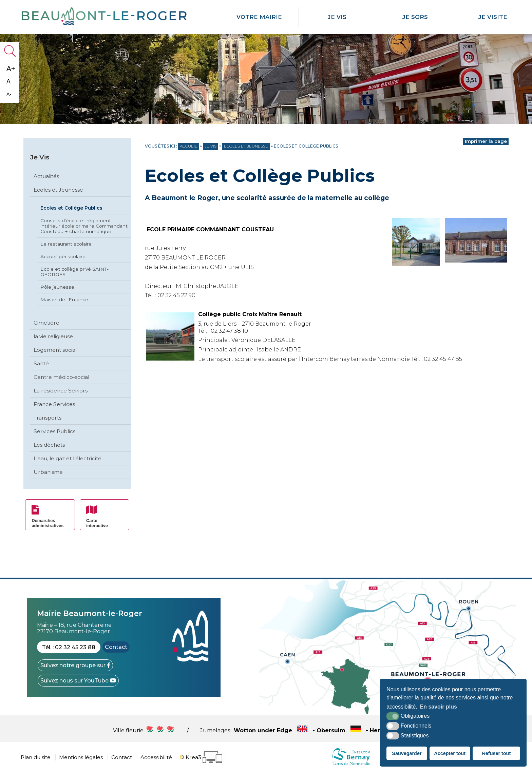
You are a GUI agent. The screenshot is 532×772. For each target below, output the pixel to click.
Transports (47, 418)
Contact (116, 647)
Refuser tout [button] (496, 753)
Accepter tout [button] (450, 753)
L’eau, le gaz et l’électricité (68, 458)
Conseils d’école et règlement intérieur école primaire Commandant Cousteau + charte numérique (84, 226)
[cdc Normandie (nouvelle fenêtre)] (351, 765)
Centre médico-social (61, 377)
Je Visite (493, 17)
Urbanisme (48, 472)
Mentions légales (81, 757)
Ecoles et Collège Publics (71, 208)
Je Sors (415, 17)
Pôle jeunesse (57, 287)
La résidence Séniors (61, 391)
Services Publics (54, 431)
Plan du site (36, 757)
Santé (41, 363)
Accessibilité (156, 757)
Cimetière (46, 323)
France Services (54, 404)
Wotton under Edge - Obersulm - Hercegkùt (327, 730)
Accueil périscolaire (63, 256)
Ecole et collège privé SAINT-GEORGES (74, 272)
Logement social (55, 350)
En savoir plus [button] (439, 707)
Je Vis (337, 17)
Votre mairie (259, 17)
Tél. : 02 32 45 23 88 (69, 647)
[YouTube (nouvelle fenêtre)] (78, 681)
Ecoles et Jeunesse (58, 190)
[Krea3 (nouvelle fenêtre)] (201, 757)
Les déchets (49, 445)
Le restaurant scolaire (66, 244)
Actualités (46, 176)
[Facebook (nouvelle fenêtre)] (75, 665)
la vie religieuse (53, 336)
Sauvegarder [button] (407, 753)
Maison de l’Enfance (64, 300)
